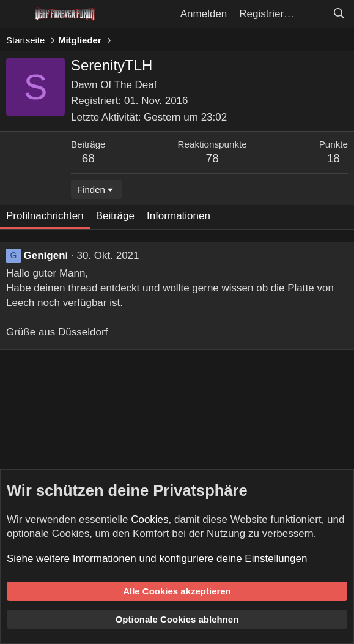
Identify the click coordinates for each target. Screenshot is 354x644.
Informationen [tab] (179, 216)
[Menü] (17, 14)
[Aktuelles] (313, 14)
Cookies (149, 519)
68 (88, 158)
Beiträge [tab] (115, 216)
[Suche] (339, 14)
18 (334, 158)
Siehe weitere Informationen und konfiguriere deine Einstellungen (157, 559)
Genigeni (46, 256)
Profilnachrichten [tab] (45, 216)
